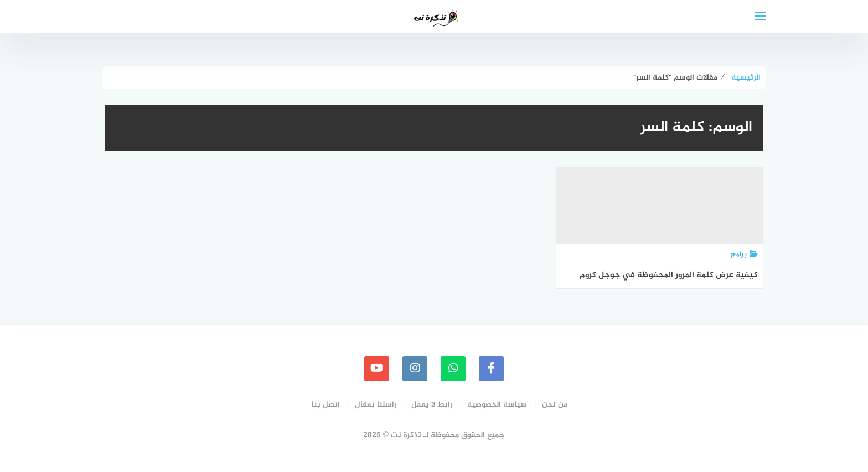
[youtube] (377, 369)
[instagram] (415, 369)
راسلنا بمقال (376, 405)
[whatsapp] (453, 369)
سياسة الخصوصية (497, 405)
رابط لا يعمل (432, 405)
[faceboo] (491, 369)
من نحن (555, 405)
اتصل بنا (326, 405)
